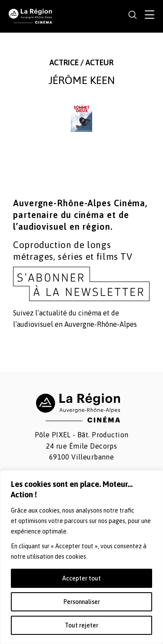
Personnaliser (82, 602)
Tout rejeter (81, 625)
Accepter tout (81, 578)
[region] (81, 557)
